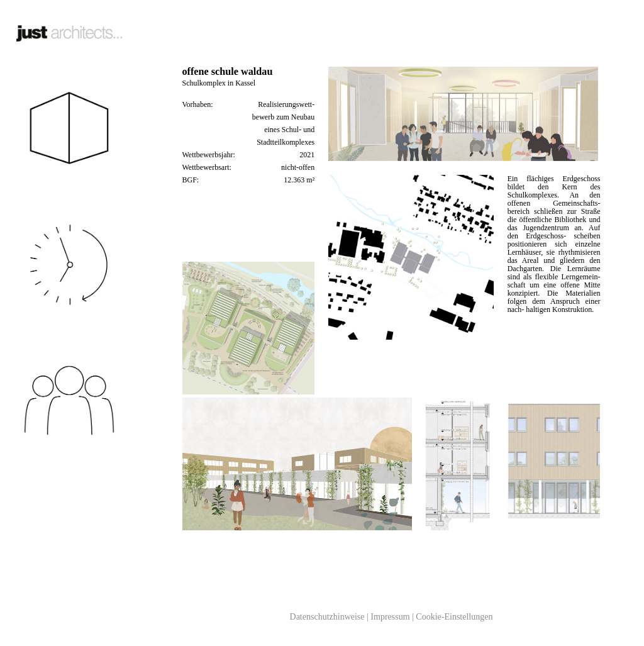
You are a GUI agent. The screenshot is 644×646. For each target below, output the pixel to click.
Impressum (390, 617)
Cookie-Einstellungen (454, 617)
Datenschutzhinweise (327, 617)
